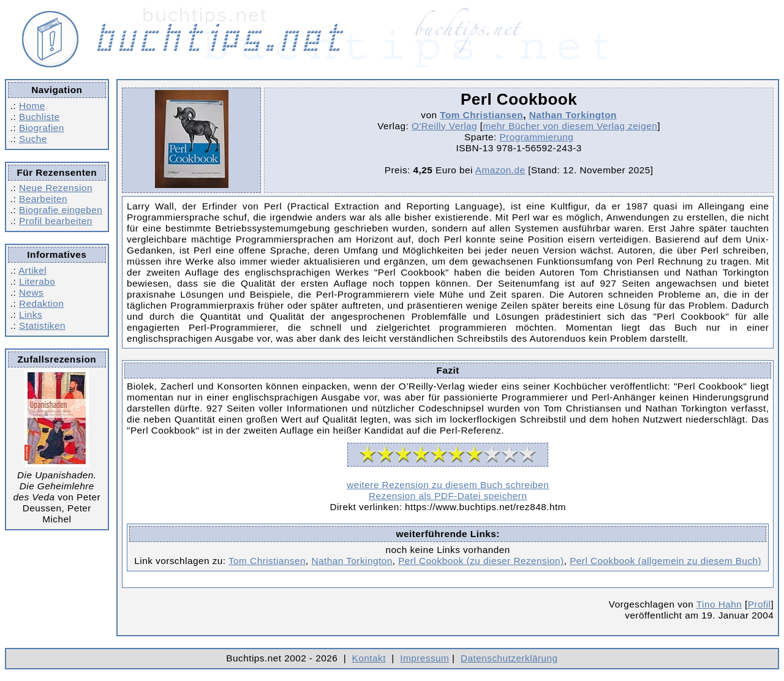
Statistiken (42, 325)
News (31, 292)
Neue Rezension (56, 188)
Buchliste (39, 117)
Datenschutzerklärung (509, 658)
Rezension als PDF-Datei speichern (448, 496)
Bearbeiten (43, 199)
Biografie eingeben (61, 210)
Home (32, 106)
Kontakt (369, 658)
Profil (759, 604)
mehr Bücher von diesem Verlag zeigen (571, 126)
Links (31, 314)
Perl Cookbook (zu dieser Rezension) (481, 561)
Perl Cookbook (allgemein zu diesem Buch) (665, 561)
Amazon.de (500, 170)
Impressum (424, 658)
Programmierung (536, 137)
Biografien (42, 128)
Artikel (32, 270)
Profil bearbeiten (56, 221)
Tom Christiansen (481, 115)
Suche (33, 139)
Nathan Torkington (573, 115)
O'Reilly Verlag (444, 126)
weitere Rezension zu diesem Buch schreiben (448, 485)
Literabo (37, 281)
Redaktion (41, 303)
